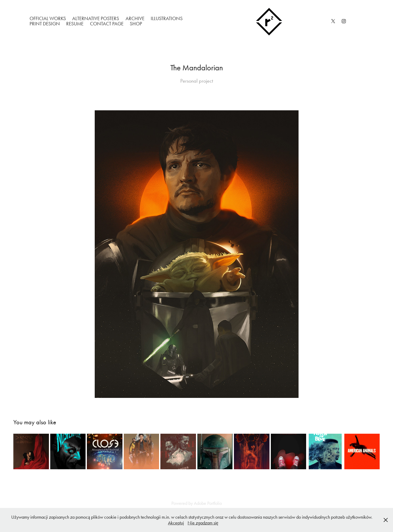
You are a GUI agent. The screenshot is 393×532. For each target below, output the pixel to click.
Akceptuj (176, 523)
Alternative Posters (96, 18)
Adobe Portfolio (208, 503)
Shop (136, 24)
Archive (135, 18)
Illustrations (167, 18)
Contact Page (107, 24)
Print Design (45, 24)
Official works (48, 18)
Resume (75, 24)
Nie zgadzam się (203, 523)
